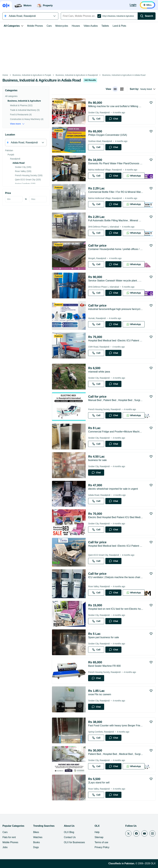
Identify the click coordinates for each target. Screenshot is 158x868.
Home (5, 75)
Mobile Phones (35, 26)
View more (17, 124)
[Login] (133, 5)
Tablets (105, 26)
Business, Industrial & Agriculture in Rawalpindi (77, 75)
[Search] (147, 16)
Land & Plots (119, 26)
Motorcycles (62, 26)
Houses (76, 26)
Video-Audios (91, 26)
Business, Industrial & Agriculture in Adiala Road (124, 75)
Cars (49, 26)
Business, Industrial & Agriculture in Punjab (32, 75)
